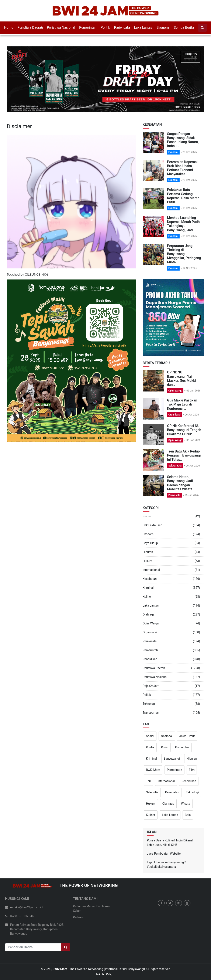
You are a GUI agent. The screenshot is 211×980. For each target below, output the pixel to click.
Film (192, 770)
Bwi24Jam (153, 770)
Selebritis (152, 792)
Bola (188, 815)
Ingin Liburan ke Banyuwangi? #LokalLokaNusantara (166, 864)
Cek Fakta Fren (152, 525)
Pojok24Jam (151, 686)
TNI (148, 781)
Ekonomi (163, 28)
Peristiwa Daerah (30, 28)
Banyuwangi (172, 759)
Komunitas (182, 747)
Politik (105, 28)
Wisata (186, 804)
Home (9, 28)
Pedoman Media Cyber (84, 908)
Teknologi (149, 704)
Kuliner (147, 597)
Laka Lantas (143, 28)
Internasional (151, 570)
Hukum (147, 561)
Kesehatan (150, 579)
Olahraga (149, 614)
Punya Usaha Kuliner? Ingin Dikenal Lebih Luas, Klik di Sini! (170, 843)
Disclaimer (103, 906)
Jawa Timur (187, 736)
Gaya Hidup (150, 543)
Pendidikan (150, 659)
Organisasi (174, 415)
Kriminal (148, 588)
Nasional (167, 736)
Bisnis (147, 516)
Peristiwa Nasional (61, 28)
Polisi (165, 747)
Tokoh (100, 974)
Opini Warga (175, 391)
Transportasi (151, 713)
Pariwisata (122, 28)
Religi (110, 974)
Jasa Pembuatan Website (164, 854)
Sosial (150, 736)
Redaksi (78, 917)
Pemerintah (88, 28)
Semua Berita (184, 28)
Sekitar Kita (175, 466)
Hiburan (148, 552)
